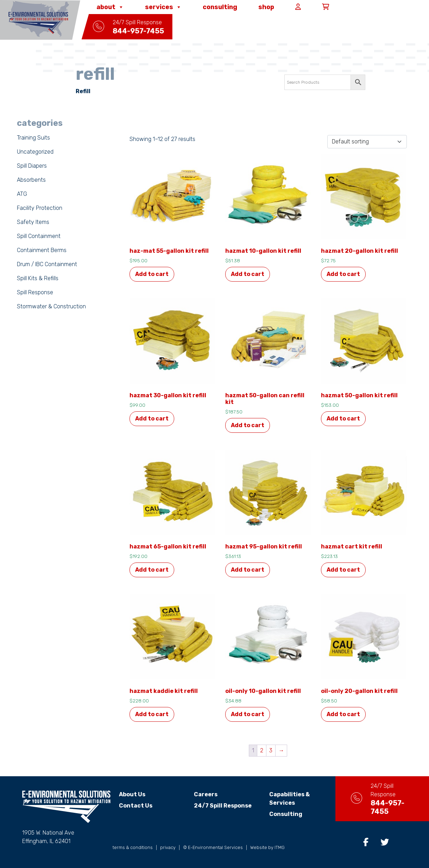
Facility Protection (40, 208)
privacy (168, 847)
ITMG (280, 847)
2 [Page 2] (262, 750)
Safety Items (33, 222)
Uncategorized (35, 152)
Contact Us (136, 806)
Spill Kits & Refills (38, 278)
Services (163, 7)
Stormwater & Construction (51, 306)
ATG (22, 194)
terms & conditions (133, 847)
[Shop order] (367, 142)
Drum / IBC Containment (47, 264)
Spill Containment (39, 236)
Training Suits (33, 138)
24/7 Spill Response (219, 806)
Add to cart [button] (152, 274)
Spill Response (35, 292)
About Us (132, 794)
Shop (266, 7)
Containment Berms (42, 250)
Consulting (220, 7)
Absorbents (31, 180)
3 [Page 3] (271, 750)
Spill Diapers (32, 166)
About (110, 7)
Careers (201, 794)
